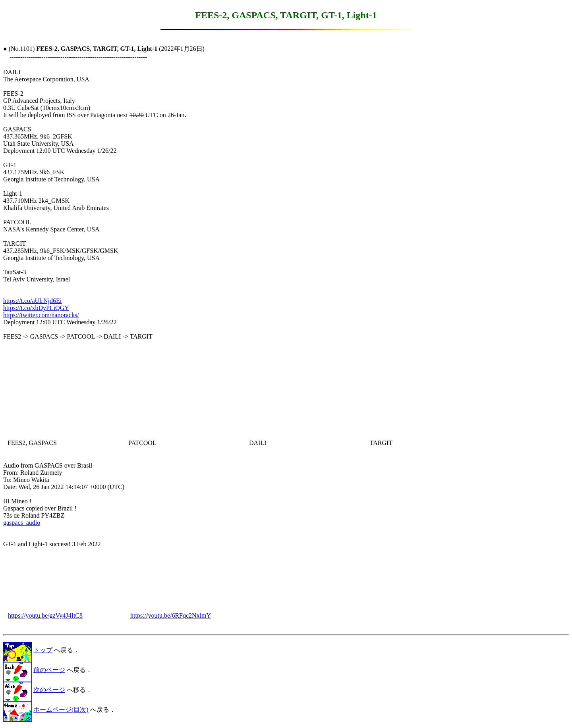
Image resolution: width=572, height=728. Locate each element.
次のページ (49, 690)
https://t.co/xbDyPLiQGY (36, 308)
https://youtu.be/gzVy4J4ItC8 (45, 615)
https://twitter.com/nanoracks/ (41, 315)
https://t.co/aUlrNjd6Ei (32, 301)
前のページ (49, 670)
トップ (43, 650)
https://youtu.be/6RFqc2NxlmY (171, 615)
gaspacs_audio (22, 523)
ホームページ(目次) (61, 710)
